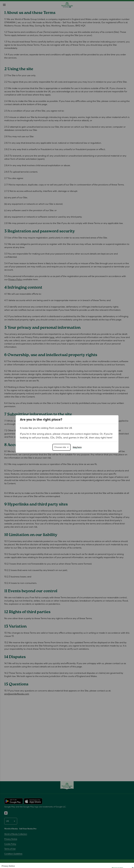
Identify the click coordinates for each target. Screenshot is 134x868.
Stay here (77, 447)
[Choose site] (62, 447)
